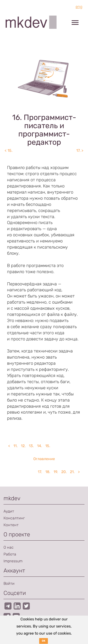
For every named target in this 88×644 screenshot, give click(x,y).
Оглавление (44, 459)
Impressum (13, 561)
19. (56, 472)
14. (40, 446)
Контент (11, 525)
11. (15, 446)
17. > (80, 150)
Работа (10, 554)
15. (48, 446)
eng (79, 7)
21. (72, 472)
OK (44, 641)
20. (64, 472)
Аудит (9, 511)
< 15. (9, 150)
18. (48, 472)
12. (23, 446)
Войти (9, 583)
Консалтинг (14, 518)
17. (40, 472)
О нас (9, 547)
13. (31, 446)
